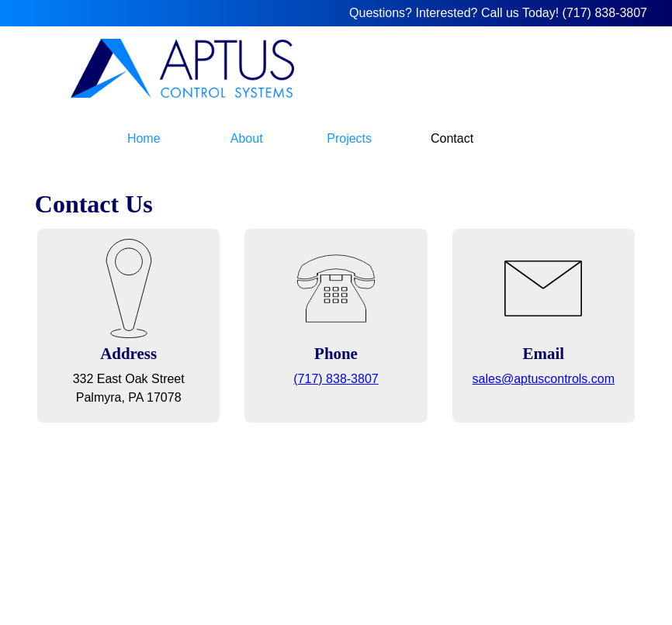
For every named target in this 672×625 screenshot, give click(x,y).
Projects (349, 138)
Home (144, 138)
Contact (452, 138)
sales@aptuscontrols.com (544, 379)
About (247, 138)
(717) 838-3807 (605, 13)
